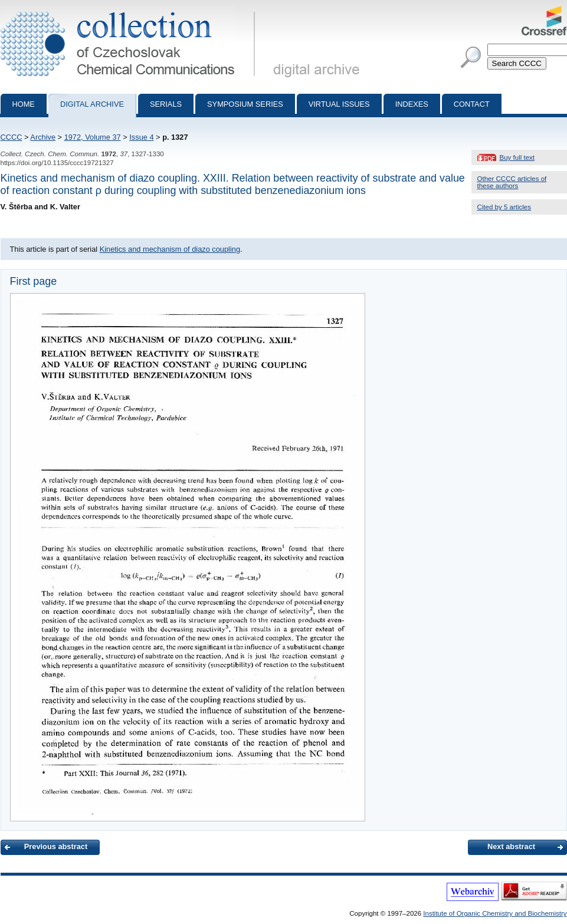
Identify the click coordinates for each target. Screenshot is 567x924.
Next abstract (511, 846)
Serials (166, 104)
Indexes (412, 104)
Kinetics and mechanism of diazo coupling (170, 249)
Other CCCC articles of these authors (512, 182)
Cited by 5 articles (504, 207)
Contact (472, 104)
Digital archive (92, 104)
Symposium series (245, 104)
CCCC (12, 137)
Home (24, 104)
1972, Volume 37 (93, 137)
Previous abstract (56, 846)
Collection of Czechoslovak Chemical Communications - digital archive (130, 11)
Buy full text (517, 157)
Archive (43, 137)
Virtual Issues (339, 104)
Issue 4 (141, 137)
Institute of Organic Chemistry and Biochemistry (495, 913)
